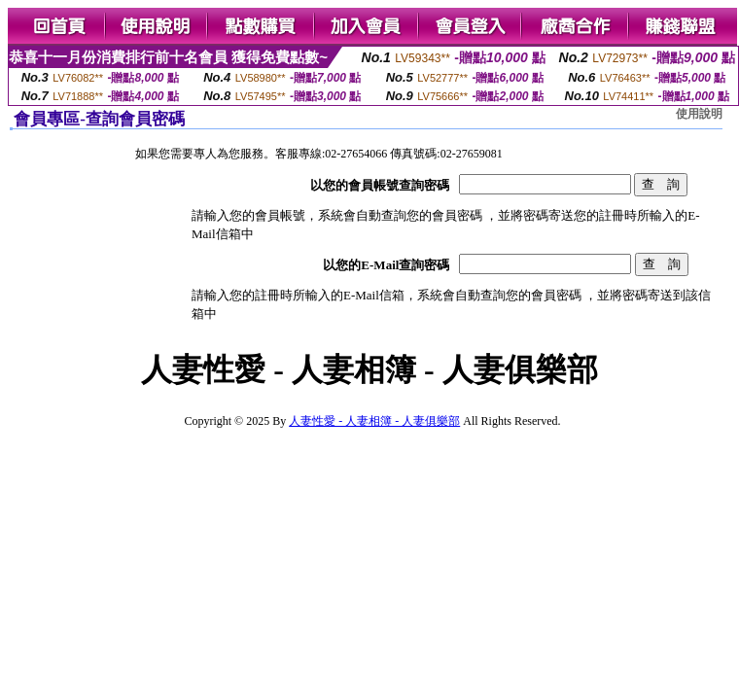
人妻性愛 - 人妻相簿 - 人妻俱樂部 (374, 421)
